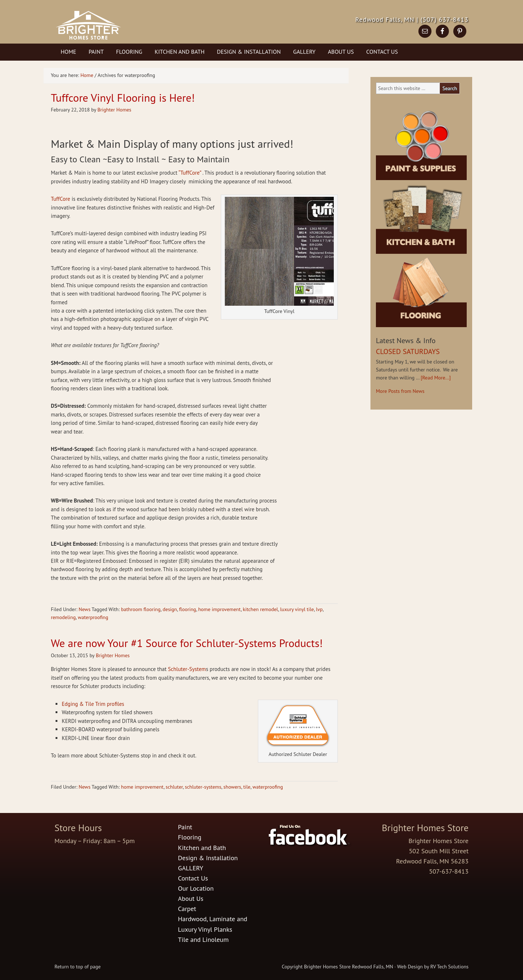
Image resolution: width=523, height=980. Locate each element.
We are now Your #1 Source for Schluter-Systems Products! (187, 643)
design (170, 609)
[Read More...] (436, 378)
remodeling (63, 617)
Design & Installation (249, 52)
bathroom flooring (141, 609)
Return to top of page (78, 967)
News (84, 609)
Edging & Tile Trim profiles (93, 704)
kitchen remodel (260, 609)
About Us (341, 52)
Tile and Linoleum (203, 940)
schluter (174, 787)
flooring (188, 609)
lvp (319, 609)
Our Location (196, 888)
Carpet (187, 909)
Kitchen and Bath (180, 52)
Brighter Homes (114, 110)
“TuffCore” (190, 173)
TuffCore (60, 199)
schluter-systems (203, 787)
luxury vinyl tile (297, 609)
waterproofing (93, 617)
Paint (96, 52)
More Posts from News (400, 391)
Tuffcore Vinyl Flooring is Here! (123, 97)
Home (68, 52)
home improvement (220, 609)
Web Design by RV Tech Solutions (433, 967)
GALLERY (304, 52)
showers (232, 787)
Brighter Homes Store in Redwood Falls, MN (128, 31)
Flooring (129, 52)
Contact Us (382, 52)
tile (247, 787)
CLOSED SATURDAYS (408, 351)
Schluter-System (187, 669)
